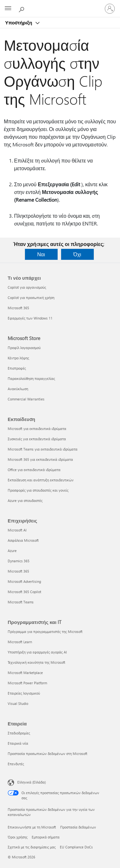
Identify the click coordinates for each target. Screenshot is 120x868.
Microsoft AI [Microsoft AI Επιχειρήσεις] (17, 530)
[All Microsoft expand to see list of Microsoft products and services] (8, 9)
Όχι (77, 254)
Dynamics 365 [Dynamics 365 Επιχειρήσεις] (19, 561)
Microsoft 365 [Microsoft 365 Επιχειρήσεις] (18, 571)
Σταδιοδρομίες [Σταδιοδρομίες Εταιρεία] (19, 733)
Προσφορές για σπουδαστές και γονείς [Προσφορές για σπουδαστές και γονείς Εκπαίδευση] (38, 490)
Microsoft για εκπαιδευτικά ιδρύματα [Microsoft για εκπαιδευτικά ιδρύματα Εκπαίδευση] (37, 429)
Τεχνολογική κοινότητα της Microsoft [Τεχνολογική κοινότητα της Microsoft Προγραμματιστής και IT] (36, 662)
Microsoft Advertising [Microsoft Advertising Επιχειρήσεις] (24, 581)
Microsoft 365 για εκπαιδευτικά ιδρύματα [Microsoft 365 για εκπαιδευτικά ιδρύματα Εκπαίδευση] (40, 459)
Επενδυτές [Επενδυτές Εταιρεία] (16, 764)
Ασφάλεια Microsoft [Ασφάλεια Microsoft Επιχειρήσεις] (23, 540)
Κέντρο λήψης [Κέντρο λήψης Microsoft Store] (18, 358)
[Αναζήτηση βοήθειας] (22, 8)
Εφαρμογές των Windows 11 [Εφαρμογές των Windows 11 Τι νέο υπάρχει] (30, 318)
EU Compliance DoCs (76, 847)
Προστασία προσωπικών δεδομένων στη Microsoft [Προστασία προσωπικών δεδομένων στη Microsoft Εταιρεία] (48, 754)
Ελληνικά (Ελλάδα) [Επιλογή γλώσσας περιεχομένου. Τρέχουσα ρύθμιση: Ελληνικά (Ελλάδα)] (32, 782)
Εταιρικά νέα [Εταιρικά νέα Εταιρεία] (18, 743)
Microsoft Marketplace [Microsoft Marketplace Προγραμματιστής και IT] (25, 673)
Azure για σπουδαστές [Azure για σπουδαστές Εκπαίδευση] (25, 500)
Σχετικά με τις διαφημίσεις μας (32, 847)
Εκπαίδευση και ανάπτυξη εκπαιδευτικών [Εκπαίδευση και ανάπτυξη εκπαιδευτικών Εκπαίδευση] (41, 480)
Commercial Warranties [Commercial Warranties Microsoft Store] (26, 399)
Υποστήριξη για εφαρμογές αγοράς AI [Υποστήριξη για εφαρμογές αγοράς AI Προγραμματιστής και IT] (37, 652)
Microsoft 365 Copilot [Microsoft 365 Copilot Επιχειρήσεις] (24, 592)
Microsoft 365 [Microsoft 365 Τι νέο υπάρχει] (18, 308)
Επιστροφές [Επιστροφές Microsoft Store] (17, 368)
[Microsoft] (60, 5)
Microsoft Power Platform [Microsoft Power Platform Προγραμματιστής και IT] (27, 683)
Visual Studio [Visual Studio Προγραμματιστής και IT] (18, 703)
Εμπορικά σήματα (46, 837)
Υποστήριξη (19, 22)
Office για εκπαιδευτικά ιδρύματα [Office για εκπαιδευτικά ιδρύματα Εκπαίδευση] (34, 470)
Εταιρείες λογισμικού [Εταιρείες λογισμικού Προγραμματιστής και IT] (24, 693)
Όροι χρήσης (18, 837)
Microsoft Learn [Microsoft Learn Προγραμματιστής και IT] (20, 642)
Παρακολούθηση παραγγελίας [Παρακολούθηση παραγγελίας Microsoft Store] (31, 378)
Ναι (41, 254)
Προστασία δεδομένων (78, 827)
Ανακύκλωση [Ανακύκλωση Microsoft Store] (18, 389)
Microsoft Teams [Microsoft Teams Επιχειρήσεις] (21, 602)
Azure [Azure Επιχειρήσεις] (12, 551)
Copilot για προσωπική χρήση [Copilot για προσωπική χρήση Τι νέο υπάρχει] (31, 298)
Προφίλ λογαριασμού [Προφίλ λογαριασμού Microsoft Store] (24, 348)
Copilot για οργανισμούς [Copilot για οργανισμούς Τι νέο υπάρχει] (27, 287)
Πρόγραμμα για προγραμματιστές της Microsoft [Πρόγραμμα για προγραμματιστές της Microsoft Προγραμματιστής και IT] (45, 631)
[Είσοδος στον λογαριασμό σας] (110, 9)
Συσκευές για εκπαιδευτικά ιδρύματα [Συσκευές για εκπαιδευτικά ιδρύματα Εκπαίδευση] (37, 439)
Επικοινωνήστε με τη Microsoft (32, 827)
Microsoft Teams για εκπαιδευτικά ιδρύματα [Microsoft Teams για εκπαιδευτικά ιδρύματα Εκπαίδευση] (43, 449)
